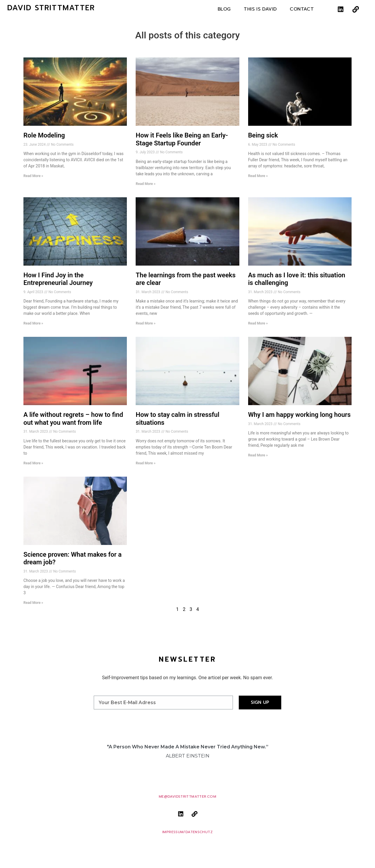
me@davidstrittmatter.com (187, 796)
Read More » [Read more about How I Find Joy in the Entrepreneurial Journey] (33, 323)
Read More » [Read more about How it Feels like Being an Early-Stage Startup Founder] (145, 184)
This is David (260, 9)
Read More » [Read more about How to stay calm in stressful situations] (145, 463)
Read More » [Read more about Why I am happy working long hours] (258, 455)
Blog (224, 9)
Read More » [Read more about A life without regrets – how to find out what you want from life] (33, 463)
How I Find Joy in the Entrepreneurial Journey (58, 279)
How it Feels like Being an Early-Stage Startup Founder (182, 139)
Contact (302, 9)
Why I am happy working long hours (299, 415)
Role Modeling (44, 135)
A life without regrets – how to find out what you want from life (73, 418)
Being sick (263, 135)
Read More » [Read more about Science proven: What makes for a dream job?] (33, 603)
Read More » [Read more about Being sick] (258, 176)
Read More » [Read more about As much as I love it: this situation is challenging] (258, 323)
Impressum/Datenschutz (187, 832)
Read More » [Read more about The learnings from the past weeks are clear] (145, 323)
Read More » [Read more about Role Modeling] (33, 176)
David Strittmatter (51, 8)
